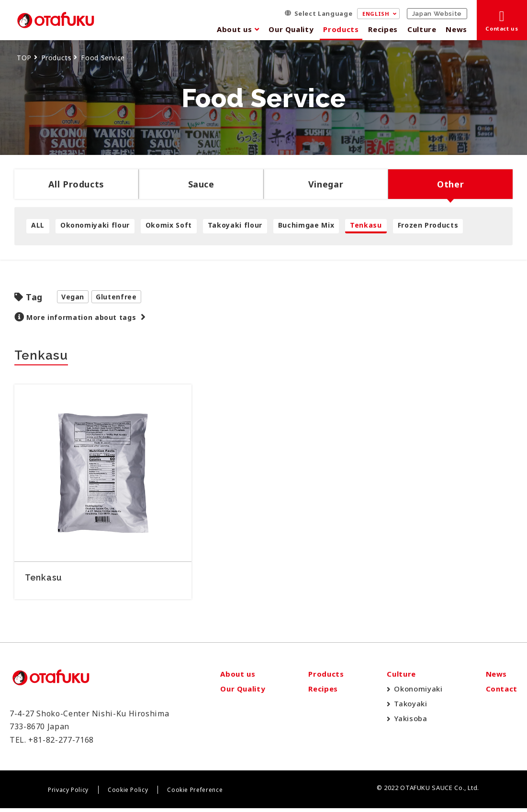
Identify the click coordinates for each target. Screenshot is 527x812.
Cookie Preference (195, 794)
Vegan (73, 297)
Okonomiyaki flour (95, 225)
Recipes (383, 29)
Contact (502, 693)
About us (234, 29)
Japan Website (437, 14)
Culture (422, 29)
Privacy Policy (68, 794)
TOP (24, 58)
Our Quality (291, 29)
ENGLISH (376, 14)
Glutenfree (116, 297)
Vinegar (326, 184)
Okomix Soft (169, 225)
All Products (76, 184)
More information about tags (81, 317)
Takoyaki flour (235, 225)
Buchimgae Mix (306, 225)
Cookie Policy (128, 794)
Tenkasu (366, 225)
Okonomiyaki (418, 693)
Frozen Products (428, 225)
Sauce (201, 184)
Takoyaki (410, 708)
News (456, 29)
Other (450, 184)
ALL (38, 225)
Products (341, 29)
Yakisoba (410, 723)
